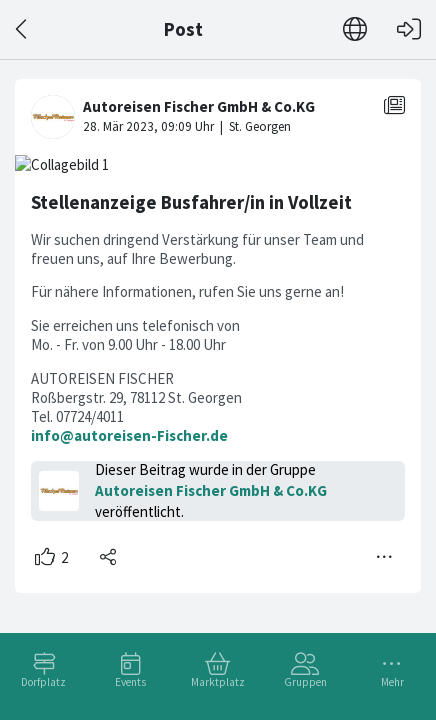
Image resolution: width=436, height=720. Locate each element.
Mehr (392, 682)
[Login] (409, 29)
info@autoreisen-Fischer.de (129, 435)
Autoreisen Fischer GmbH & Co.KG (211, 490)
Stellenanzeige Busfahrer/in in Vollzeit (191, 202)
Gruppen (305, 682)
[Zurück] (22, 29)
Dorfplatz (43, 682)
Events (130, 682)
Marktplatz (218, 682)
